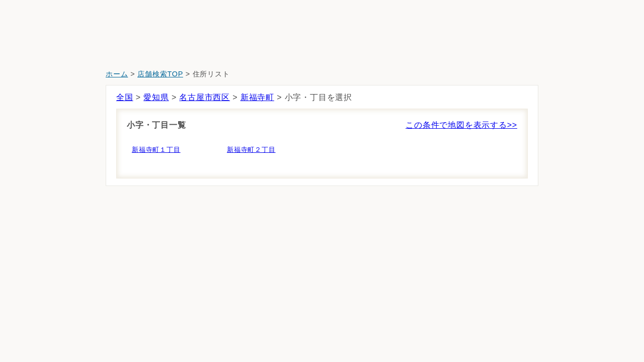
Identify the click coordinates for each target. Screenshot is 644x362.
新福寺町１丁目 (156, 150)
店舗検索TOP (160, 74)
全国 (125, 97)
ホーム (117, 74)
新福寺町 (257, 97)
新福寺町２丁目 (251, 150)
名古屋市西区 (205, 97)
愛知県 (156, 97)
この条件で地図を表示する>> (461, 125)
